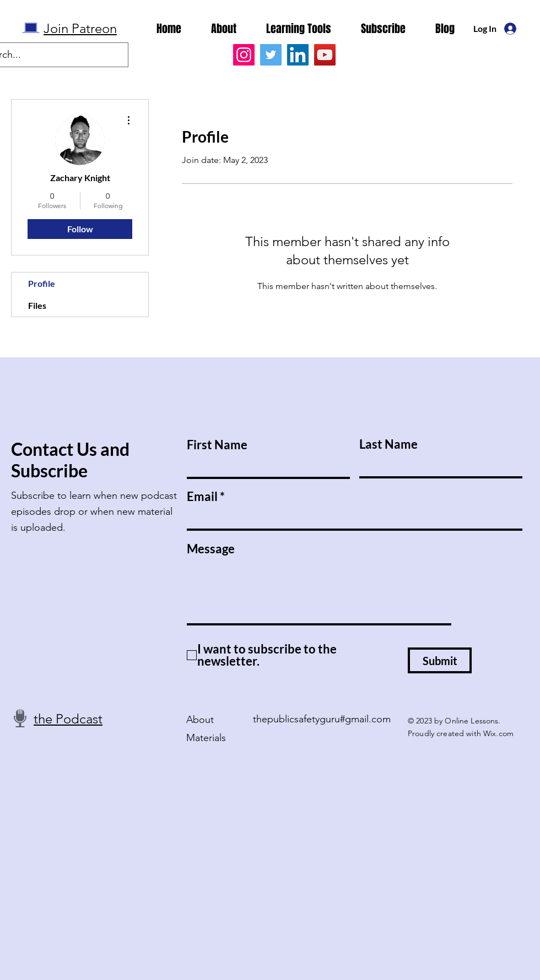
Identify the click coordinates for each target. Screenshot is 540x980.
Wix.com (498, 733)
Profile (42, 283)
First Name (217, 445)
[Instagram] (244, 55)
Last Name (388, 444)
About (200, 720)
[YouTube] (325, 55)
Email (202, 497)
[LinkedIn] (298, 55)
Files (37, 305)
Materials (206, 738)
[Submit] (440, 660)
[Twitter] (271, 55)
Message (211, 549)
